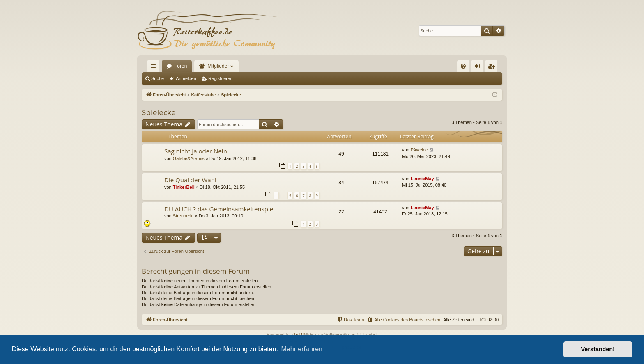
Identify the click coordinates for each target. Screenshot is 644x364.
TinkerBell (184, 187)
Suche (158, 78)
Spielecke (159, 112)
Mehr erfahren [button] (302, 349)
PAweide (419, 150)
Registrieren (220, 78)
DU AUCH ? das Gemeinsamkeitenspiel (220, 209)
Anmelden (186, 78)
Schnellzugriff (155, 68)
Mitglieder (218, 66)
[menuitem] (463, 66)
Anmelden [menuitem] (479, 68)
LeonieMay (422, 179)
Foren (181, 66)
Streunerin (183, 216)
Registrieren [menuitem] (493, 68)
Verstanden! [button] (598, 349)
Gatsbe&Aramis (189, 158)
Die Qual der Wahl (190, 180)
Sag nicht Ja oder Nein (196, 151)
